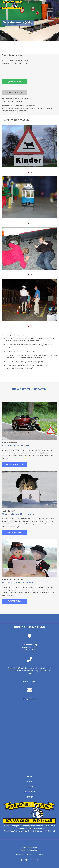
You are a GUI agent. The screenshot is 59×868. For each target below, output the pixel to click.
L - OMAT (30, 787)
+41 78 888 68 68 (30, 682)
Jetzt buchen (15, 82)
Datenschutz (32, 854)
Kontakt (30, 797)
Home (29, 777)
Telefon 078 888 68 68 (36, 828)
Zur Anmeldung (15, 533)
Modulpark (34, 850)
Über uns (29, 782)
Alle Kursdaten (15, 93)
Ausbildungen (29, 792)
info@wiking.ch (30, 699)
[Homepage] (12, 8)
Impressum (21, 854)
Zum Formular (15, 601)
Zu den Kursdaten (15, 464)
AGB (41, 854)
